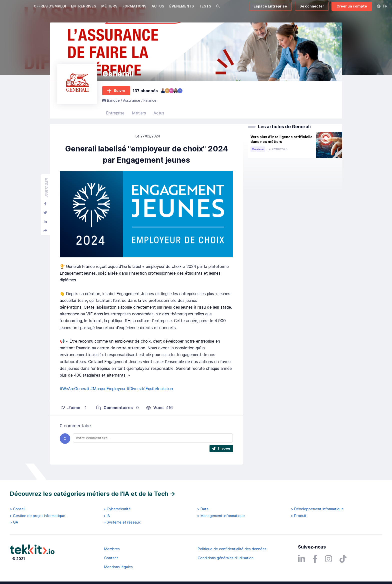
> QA (14, 522)
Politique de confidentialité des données (232, 549)
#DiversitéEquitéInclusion (150, 392)
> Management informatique (221, 516)
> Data (203, 509)
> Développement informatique (317, 509)
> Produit (299, 516)
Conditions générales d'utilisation (226, 558)
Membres (112, 549)
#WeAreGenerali (74, 392)
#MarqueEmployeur (108, 392)
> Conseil (17, 509)
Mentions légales (118, 567)
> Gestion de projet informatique (37, 516)
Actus (159, 116)
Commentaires (114, 411)
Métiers (139, 116)
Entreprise (115, 116)
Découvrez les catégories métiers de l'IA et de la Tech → (93, 494)
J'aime (70, 411)
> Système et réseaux (122, 522)
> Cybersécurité (117, 509)
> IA (107, 516)
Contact (111, 558)
